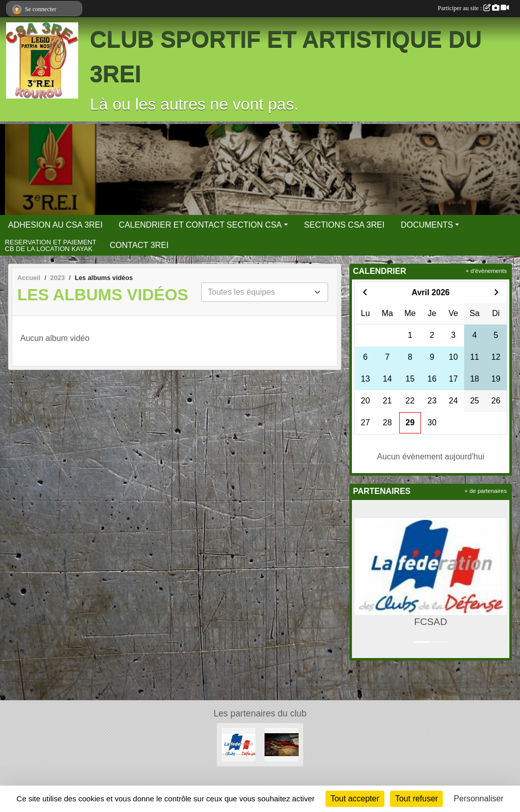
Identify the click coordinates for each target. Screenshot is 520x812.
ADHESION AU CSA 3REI (55, 225)
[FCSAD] (238, 744)
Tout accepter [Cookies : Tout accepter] (355, 799)
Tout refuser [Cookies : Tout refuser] (416, 799)
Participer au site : (473, 8)
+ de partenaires (486, 491)
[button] (362, 579)
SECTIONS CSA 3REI (344, 225)
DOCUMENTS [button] (427, 225)
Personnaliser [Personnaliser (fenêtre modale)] (479, 799)
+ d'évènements (486, 271)
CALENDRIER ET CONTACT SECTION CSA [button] (200, 225)
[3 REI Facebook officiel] (282, 744)
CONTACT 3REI (139, 245)
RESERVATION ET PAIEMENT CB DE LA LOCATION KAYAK (51, 246)
